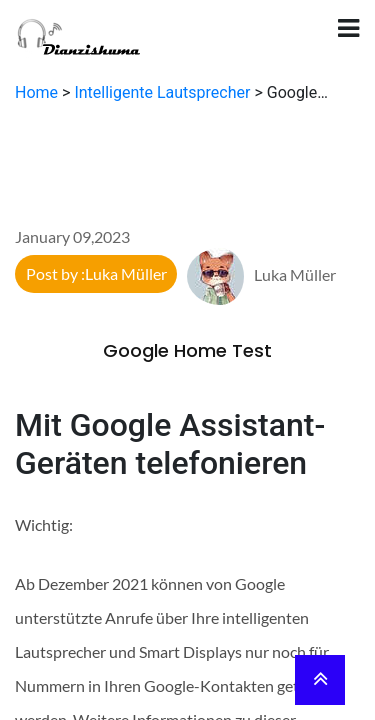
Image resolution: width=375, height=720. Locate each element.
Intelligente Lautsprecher (162, 92)
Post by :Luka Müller (96, 273)
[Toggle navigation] (348, 28)
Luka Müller (261, 274)
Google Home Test (187, 350)
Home (36, 92)
